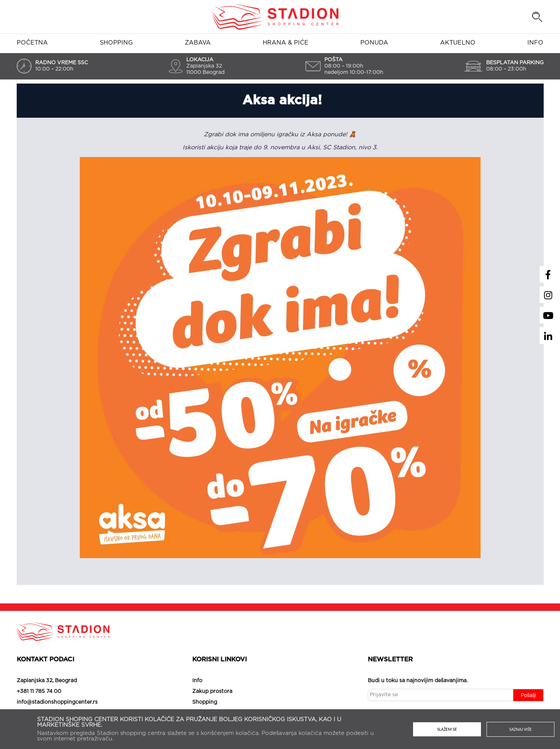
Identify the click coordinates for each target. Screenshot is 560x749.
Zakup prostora (212, 691)
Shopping (116, 43)
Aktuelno (458, 43)
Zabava (198, 43)
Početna (32, 43)
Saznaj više (520, 729)
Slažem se (447, 729)
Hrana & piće (286, 43)
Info (535, 43)
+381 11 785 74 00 (39, 691)
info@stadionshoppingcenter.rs (57, 702)
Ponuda (374, 43)
